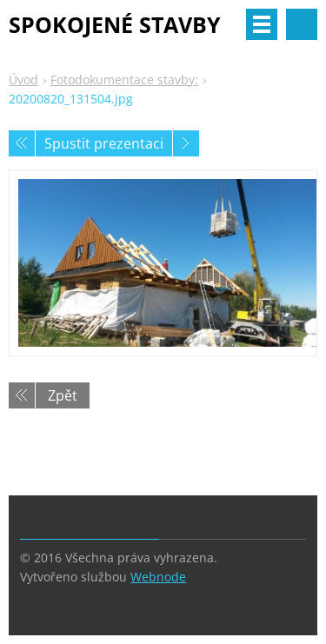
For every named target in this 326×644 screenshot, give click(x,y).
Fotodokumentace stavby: (124, 80)
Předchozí (22, 143)
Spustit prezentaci (104, 143)
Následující (186, 143)
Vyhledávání (302, 24)
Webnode (158, 577)
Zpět (63, 395)
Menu (262, 24)
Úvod (23, 80)
